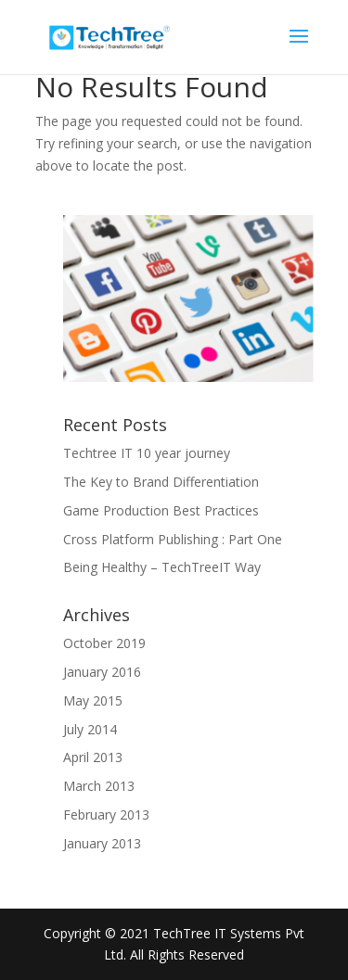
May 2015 (93, 700)
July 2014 (90, 729)
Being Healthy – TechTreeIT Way (162, 567)
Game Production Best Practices (161, 510)
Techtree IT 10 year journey (147, 453)
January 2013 (102, 843)
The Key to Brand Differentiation (161, 482)
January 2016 (102, 672)
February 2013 (106, 815)
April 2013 (93, 757)
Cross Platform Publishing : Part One (173, 539)
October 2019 (104, 643)
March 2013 (99, 786)
